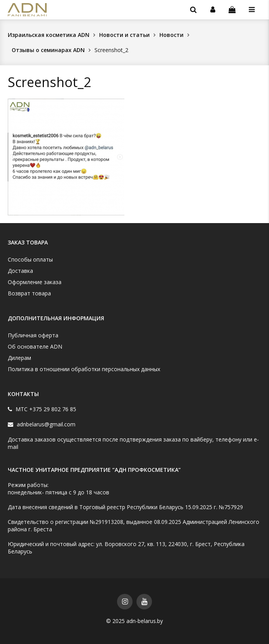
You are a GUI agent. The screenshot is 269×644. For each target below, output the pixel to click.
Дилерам (19, 358)
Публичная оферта (33, 335)
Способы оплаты (30, 259)
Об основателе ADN (35, 346)
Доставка (20, 271)
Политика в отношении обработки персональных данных (84, 369)
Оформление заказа (35, 282)
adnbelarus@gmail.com (45, 424)
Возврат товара (29, 293)
